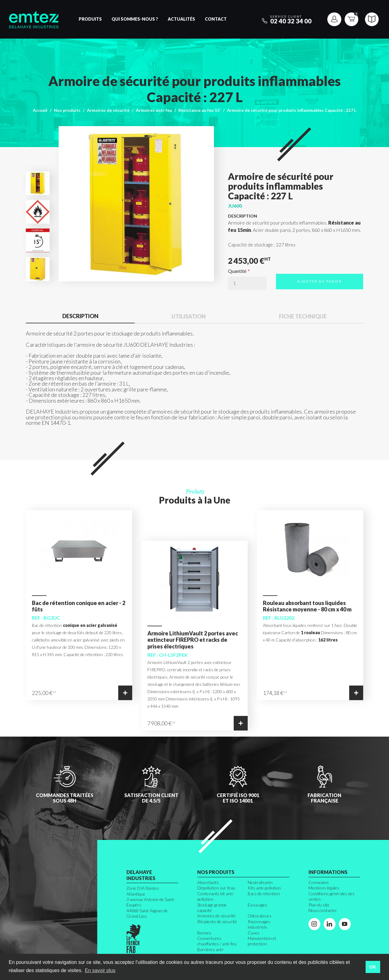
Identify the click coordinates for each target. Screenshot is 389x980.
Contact (216, 19)
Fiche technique (303, 316)
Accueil (40, 110)
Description (80, 316)
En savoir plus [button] (100, 970)
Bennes (204, 933)
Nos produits (67, 110)
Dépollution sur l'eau (216, 888)
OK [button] (373, 967)
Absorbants (208, 882)
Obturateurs (260, 916)
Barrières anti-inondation (211, 952)
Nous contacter (323, 910)
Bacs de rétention (264, 894)
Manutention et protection (262, 941)
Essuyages (257, 905)
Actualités (181, 19)
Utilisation (189, 316)
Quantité (237, 271)
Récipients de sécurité (217, 922)
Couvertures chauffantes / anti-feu (217, 941)
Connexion (318, 882)
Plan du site (319, 905)
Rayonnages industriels (259, 924)
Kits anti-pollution (264, 888)
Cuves (254, 933)
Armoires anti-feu (154, 110)
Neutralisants (260, 882)
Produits (90, 19)
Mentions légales (324, 888)
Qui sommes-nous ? (135, 19)
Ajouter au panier (320, 281)
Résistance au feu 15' (200, 110)
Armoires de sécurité (108, 110)
